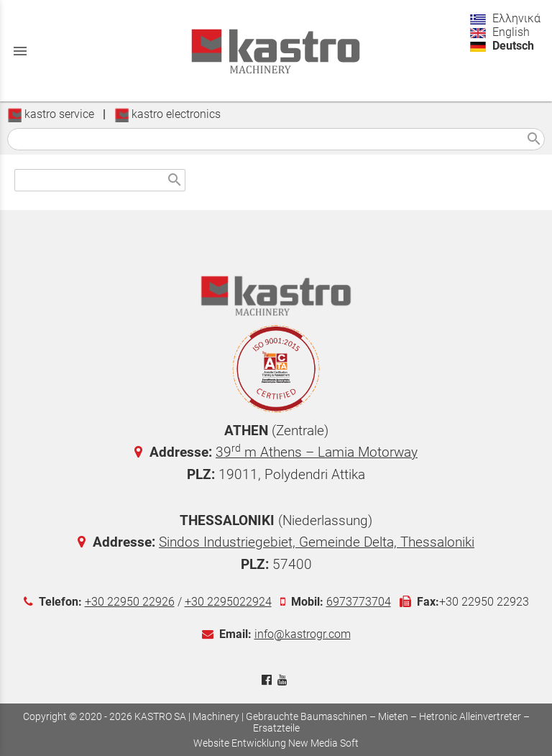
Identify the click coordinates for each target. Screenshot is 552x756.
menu (20, 51)
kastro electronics (167, 114)
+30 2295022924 (228, 602)
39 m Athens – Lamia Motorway (317, 452)
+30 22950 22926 (130, 602)
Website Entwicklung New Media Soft (276, 743)
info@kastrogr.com (303, 634)
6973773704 (359, 602)
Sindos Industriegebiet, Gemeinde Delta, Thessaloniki (317, 542)
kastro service (51, 114)
